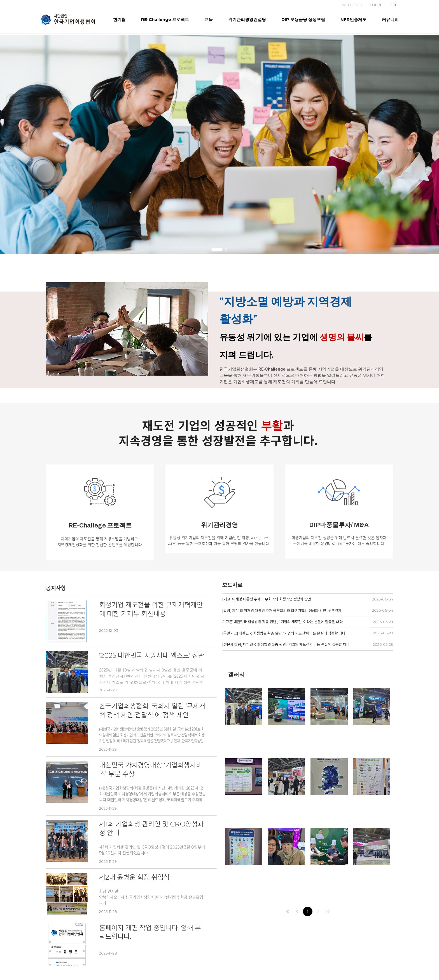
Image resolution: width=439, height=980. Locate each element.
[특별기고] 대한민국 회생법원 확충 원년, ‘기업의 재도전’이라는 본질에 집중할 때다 (284, 633)
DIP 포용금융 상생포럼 (303, 19)
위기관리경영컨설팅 (247, 19)
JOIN (392, 5)
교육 (209, 19)
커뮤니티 (390, 19)
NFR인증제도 (353, 19)
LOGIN (375, 5)
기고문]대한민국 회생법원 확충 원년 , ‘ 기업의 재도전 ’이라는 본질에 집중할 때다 (282, 622)
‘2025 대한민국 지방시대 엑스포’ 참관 (152, 655)
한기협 (119, 19)
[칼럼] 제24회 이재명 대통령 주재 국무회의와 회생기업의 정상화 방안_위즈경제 (282, 611)
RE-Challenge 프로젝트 (165, 19)
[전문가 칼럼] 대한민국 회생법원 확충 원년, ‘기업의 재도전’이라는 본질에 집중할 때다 (286, 644)
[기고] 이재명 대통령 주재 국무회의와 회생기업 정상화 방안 (267, 599)
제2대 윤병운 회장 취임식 (134, 877)
